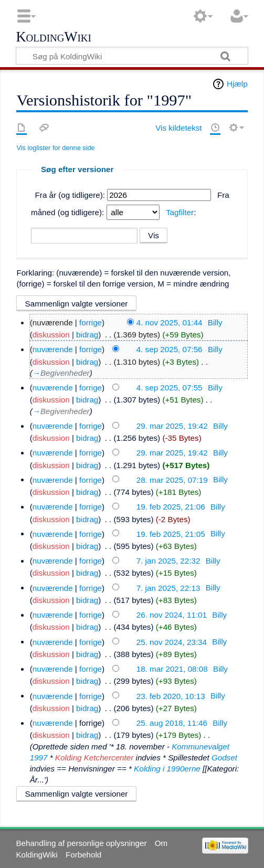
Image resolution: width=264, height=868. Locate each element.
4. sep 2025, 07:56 (170, 349)
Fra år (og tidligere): (70, 195)
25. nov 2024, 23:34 (172, 642)
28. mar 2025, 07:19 (172, 479)
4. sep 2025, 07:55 (170, 388)
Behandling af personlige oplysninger (81, 843)
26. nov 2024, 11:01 (172, 615)
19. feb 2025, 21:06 (171, 507)
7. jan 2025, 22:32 (168, 561)
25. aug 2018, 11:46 (172, 723)
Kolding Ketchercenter (94, 758)
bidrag (87, 335)
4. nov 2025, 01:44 (170, 322)
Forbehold (83, 855)
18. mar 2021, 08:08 (172, 669)
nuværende (53, 349)
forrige (91, 322)
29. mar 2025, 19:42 (172, 426)
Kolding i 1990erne (167, 769)
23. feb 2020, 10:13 (171, 696)
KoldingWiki (54, 37)
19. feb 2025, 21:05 (171, 533)
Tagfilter (180, 212)
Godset (224, 758)
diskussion (51, 335)
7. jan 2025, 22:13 (168, 588)
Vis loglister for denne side (55, 148)
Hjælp (237, 84)
